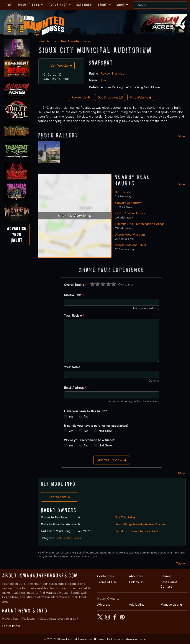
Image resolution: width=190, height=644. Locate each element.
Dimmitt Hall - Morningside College (140, 224)
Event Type (58, 5)
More (121, 5)
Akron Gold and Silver (131, 245)
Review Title (74, 295)
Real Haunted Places (76, 41)
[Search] (160, 5)
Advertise (104, 604)
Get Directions (110, 97)
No (86, 416)
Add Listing (137, 604)
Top (181, 136)
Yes (71, 416)
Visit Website (61, 65)
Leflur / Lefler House (130, 213)
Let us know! (11, 626)
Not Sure (105, 431)
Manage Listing (171, 604)
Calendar (84, 5)
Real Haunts (47, 41)
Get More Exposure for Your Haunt (137, 531)
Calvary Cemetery (128, 203)
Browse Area (29, 5)
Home (8, 5)
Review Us (81, 97)
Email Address (75, 388)
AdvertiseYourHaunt (17, 234)
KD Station (123, 192)
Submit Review (112, 460)
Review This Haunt (114, 73)
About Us (136, 576)
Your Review (74, 316)
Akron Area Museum (130, 234)
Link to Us (136, 582)
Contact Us (105, 576)
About (103, 5)
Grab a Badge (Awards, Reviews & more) (140, 524)
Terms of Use (107, 582)
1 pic (104, 80)
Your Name (72, 367)
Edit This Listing (125, 517)
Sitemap (166, 576)
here (94, 556)
